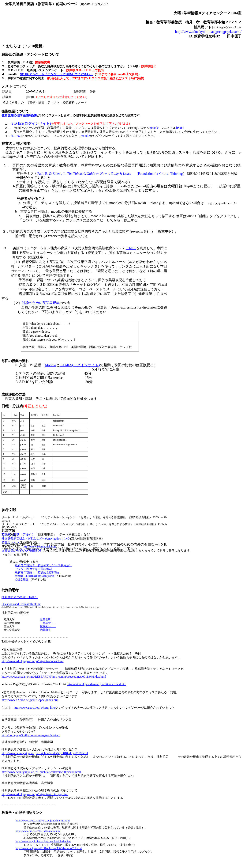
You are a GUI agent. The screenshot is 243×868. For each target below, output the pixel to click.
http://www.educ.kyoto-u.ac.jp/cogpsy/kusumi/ (208, 32)
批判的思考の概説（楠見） (20, 597)
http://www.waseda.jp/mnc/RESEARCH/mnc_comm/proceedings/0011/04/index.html (54, 677)
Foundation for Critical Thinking (160, 174)
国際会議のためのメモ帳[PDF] (22, 550)
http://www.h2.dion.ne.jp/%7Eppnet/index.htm (30, 700)
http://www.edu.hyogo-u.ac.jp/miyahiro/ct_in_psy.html (35, 794)
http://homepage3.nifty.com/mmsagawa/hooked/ (31, 735)
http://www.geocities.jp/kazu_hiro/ (35, 708)
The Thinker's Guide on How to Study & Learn (99, 174)
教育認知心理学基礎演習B (19, 115)
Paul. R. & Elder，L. (52, 174)
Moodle (50, 365)
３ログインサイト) (31, 123)
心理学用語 (22, 580)
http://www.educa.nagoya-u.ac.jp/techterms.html (43, 821)
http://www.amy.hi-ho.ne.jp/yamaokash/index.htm (43, 841)
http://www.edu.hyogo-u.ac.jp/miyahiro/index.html (32, 661)
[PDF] (180, 128)
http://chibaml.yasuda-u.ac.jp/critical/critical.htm (97, 684)
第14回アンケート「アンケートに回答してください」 (57, 74)
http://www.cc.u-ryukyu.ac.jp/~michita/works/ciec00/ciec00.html (41, 772)
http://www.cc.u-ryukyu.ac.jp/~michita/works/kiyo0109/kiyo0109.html (45, 753)
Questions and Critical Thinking (21, 604)
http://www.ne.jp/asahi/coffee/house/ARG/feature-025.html (49, 848)
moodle (154, 128)
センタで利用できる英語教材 (34, 569)
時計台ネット (11, 542)
